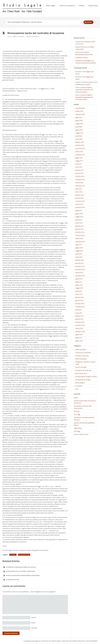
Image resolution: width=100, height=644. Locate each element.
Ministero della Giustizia (81, 434)
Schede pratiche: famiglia (83, 380)
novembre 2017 (80, 148)
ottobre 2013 (79, 272)
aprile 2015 (79, 220)
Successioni (79, 386)
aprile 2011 (79, 310)
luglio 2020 (79, 117)
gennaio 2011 (79, 319)
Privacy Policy (93, 6)
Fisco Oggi (77, 414)
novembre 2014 (80, 235)
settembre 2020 (80, 114)
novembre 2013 (80, 269)
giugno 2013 (79, 285)
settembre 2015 (80, 207)
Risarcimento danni (81, 373)
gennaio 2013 (79, 300)
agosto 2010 (79, 335)
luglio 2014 (79, 245)
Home (9, 36)
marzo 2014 (79, 257)
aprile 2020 (79, 127)
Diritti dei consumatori (82, 356)
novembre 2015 (80, 201)
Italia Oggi (77, 431)
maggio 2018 (79, 133)
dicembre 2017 (80, 145)
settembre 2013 (80, 276)
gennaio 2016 (79, 198)
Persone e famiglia (81, 367)
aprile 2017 (79, 164)
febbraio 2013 (79, 297)
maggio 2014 (79, 251)
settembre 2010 (80, 331)
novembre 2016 (80, 179)
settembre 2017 (80, 155)
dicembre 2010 (80, 322)
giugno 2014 (79, 248)
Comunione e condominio (83, 353)
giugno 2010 (79, 341)
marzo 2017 (79, 167)
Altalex (76, 398)
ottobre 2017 (79, 152)
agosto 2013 (79, 279)
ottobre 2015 (79, 204)
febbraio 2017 (79, 170)
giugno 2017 (79, 158)
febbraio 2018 (79, 142)
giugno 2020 (79, 120)
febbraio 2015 (79, 226)
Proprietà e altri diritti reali (83, 370)
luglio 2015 (79, 211)
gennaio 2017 (79, 173)
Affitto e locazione (19, 36)
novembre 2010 (80, 325)
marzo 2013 (79, 294)
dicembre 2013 (80, 266)
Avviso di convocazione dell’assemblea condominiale (22, 575)
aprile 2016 (79, 189)
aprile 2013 (79, 291)
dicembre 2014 (80, 232)
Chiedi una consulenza (67, 6)
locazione (13, 555)
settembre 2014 (80, 242)
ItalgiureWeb (78, 428)
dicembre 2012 (80, 304)
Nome (34, 617)
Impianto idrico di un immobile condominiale (19, 571)
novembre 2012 (80, 307)
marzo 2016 (79, 192)
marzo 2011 (79, 313)
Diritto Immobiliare (33, 36)
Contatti (81, 6)
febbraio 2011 (79, 316)
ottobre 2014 (79, 238)
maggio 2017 (79, 161)
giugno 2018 (79, 130)
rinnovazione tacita (24, 555)
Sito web (34, 628)
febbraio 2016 (79, 195)
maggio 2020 (79, 124)
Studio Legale (51, 6)
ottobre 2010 (79, 328)
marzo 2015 (79, 223)
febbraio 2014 (79, 260)
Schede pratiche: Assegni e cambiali (86, 376)
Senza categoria (80, 383)
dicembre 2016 (80, 176)
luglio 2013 (79, 282)
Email (33, 623)
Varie (77, 389)
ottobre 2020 (79, 111)
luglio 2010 (79, 338)
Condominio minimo (11, 580)
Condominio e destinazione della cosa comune (20, 567)
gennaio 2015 (79, 229)
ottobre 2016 (79, 183)
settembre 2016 (80, 186)
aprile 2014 (79, 254)
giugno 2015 (79, 214)
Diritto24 (76, 411)
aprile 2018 (79, 136)
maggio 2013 (79, 288)
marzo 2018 (79, 139)
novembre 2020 (80, 108)
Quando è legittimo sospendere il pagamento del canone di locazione (84, 90)
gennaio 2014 (79, 263)
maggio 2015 (79, 217)
